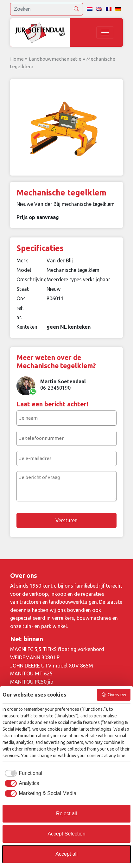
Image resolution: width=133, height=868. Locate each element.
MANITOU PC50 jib (32, 682)
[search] (47, 9)
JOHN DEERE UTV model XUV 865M (52, 666)
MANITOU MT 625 (31, 673)
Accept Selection (66, 834)
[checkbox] (22, 773)
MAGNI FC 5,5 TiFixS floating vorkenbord (57, 649)
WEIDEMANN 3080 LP (35, 657)
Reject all (66, 814)
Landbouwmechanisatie (55, 59)
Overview (114, 695)
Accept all (66, 854)
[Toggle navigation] (105, 33)
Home (17, 59)
